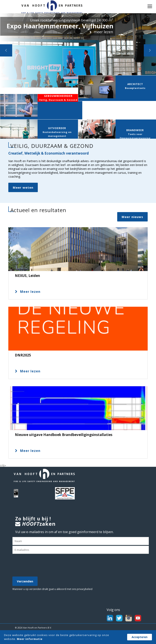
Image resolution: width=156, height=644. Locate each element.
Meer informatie (30, 639)
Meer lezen (28, 291)
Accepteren (140, 637)
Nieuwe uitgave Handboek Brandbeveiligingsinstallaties (64, 434)
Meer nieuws (131, 216)
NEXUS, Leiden (27, 275)
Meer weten (23, 187)
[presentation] (43, 565)
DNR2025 (23, 354)
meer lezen (100, 32)
